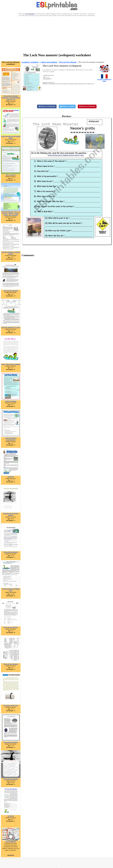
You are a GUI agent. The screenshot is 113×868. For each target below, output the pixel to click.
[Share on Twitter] (67, 106)
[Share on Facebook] (47, 106)
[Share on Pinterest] (87, 106)
